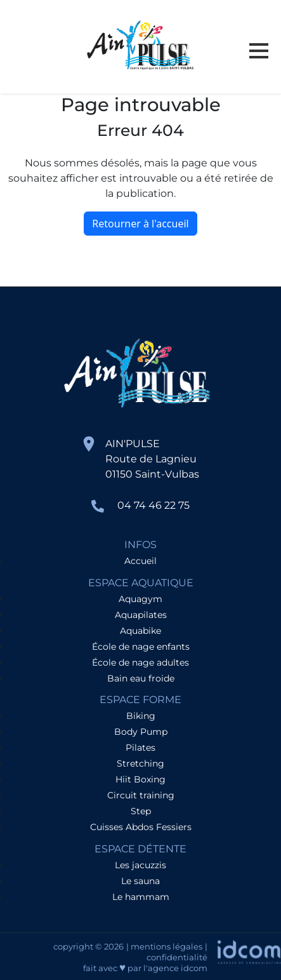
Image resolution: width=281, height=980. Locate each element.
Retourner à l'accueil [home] (140, 224)
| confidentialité (177, 952)
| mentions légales (164, 946)
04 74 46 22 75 (154, 505)
